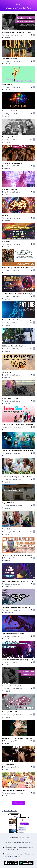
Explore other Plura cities (10, 811)
